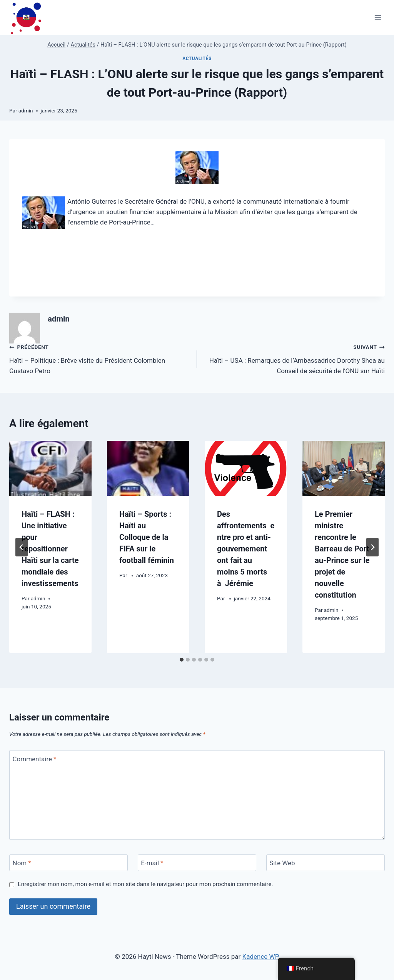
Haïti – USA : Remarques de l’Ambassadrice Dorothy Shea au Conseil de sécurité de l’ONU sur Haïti (294, 358)
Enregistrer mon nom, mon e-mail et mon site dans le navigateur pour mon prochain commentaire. (145, 884)
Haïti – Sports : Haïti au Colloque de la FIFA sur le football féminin (147, 537)
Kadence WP (261, 957)
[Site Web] (326, 863)
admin (26, 111)
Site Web (282, 863)
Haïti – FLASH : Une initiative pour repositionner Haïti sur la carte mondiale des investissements (50, 549)
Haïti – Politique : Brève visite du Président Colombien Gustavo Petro (100, 358)
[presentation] (50, 468)
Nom (22, 863)
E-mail (152, 863)
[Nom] (68, 863)
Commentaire (35, 759)
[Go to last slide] (22, 547)
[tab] (182, 660)
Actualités (197, 59)
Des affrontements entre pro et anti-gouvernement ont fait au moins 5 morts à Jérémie (246, 549)
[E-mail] (197, 863)
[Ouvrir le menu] (378, 18)
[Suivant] (372, 547)
